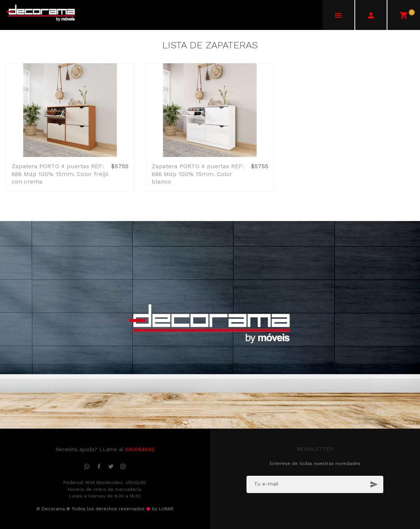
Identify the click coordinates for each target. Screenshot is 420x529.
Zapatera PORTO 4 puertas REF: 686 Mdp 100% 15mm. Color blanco (198, 174)
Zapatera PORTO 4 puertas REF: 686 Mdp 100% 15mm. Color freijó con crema (60, 174)
